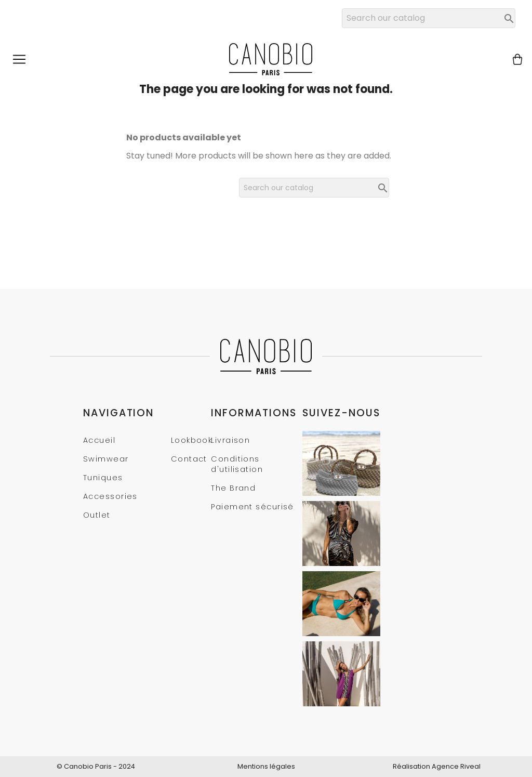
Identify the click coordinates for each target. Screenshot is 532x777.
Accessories (110, 496)
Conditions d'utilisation (237, 464)
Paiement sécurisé (252, 507)
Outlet (97, 515)
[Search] (429, 18)
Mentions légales (266, 766)
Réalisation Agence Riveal (437, 766)
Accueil (99, 440)
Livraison (230, 440)
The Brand (233, 488)
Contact (189, 459)
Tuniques (103, 478)
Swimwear (106, 459)
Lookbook (192, 440)
